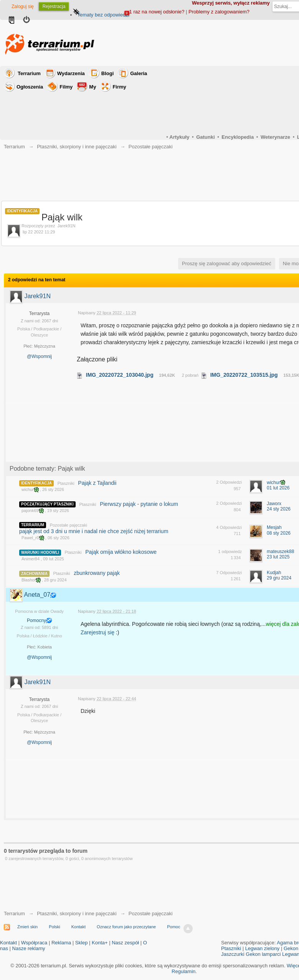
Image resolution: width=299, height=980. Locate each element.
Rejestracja (54, 7)
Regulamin (183, 971)
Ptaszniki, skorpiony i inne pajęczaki (77, 914)
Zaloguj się (23, 7)
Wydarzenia (71, 73)
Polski (54, 927)
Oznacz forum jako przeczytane (126, 927)
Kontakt (78, 927)
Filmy (66, 87)
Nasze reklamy (29, 948)
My (87, 86)
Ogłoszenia (30, 87)
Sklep (82, 943)
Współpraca (34, 943)
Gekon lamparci (263, 954)
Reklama (61, 943)
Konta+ (100, 943)
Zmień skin (27, 927)
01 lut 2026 (278, 488)
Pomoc (173, 927)
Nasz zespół (125, 943)
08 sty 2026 (279, 533)
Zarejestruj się (98, 632)
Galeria (139, 73)
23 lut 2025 (278, 557)
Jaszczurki (233, 954)
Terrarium (29, 73)
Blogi (108, 73)
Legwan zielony (263, 948)
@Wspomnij (39, 356)
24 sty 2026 (279, 509)
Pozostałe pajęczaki (69, 525)
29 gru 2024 (279, 578)
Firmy (119, 87)
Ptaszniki (66, 483)
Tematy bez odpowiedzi (103, 15)
